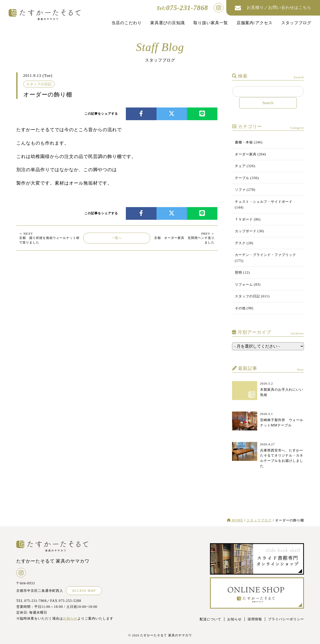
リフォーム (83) (248, 284)
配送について (210, 619)
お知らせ (70, 618)
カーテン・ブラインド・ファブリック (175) (265, 258)
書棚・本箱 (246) (249, 142)
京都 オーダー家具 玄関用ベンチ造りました (184, 238)
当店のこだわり (127, 23)
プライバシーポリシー (286, 619)
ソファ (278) (245, 190)
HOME (235, 520)
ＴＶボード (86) (248, 219)
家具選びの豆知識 (168, 23)
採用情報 (255, 619)
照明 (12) (242, 272)
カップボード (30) (250, 231)
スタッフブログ (296, 23)
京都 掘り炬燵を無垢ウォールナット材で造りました (49, 238)
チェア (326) (245, 166)
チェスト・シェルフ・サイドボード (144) (264, 204)
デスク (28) (244, 243)
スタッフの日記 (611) (252, 296)
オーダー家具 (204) (251, 154)
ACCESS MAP (84, 591)
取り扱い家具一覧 (211, 23)
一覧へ (117, 238)
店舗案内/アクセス (255, 23)
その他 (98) (244, 308)
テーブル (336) (247, 178)
